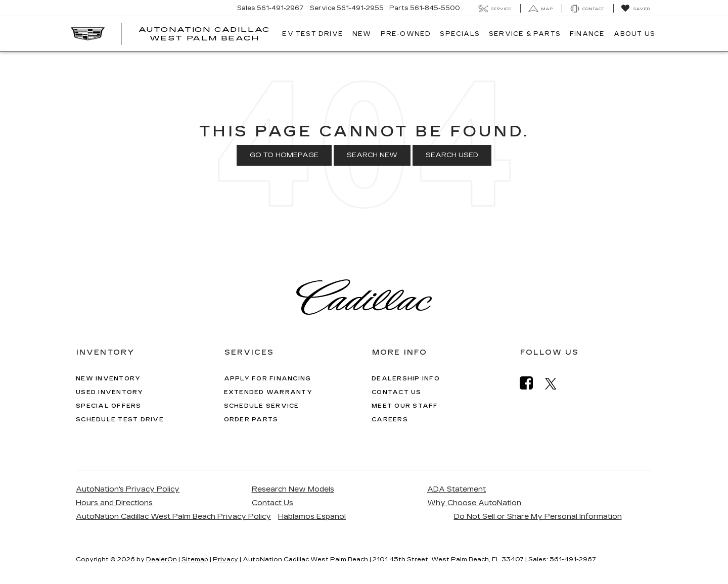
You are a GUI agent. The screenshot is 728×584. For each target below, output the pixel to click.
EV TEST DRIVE (313, 34)
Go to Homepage (284, 155)
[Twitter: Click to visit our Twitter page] (556, 383)
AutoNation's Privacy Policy (128, 489)
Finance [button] (587, 34)
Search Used (452, 155)
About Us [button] (634, 34)
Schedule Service (262, 406)
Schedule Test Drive (120, 420)
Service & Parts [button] (525, 34)
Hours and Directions (114, 503)
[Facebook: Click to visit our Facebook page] (531, 383)
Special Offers (109, 406)
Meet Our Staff (405, 406)
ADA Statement (457, 489)
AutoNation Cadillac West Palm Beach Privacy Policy (173, 517)
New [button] (362, 34)
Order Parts (251, 420)
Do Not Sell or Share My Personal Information (538, 517)
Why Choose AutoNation (474, 503)
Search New (372, 155)
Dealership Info (406, 379)
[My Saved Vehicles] (635, 9)
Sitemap (195, 559)
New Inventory (108, 379)
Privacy (225, 559)
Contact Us (397, 392)
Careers (390, 420)
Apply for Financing (268, 379)
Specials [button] (460, 34)
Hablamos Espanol (312, 517)
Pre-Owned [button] (406, 34)
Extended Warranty (268, 392)
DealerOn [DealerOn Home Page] (162, 559)
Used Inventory (110, 392)
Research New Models (293, 489)
